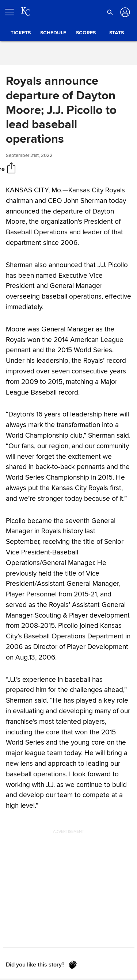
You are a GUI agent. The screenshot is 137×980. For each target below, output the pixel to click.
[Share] (11, 169)
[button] (110, 12)
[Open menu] (12, 12)
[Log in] (124, 12)
